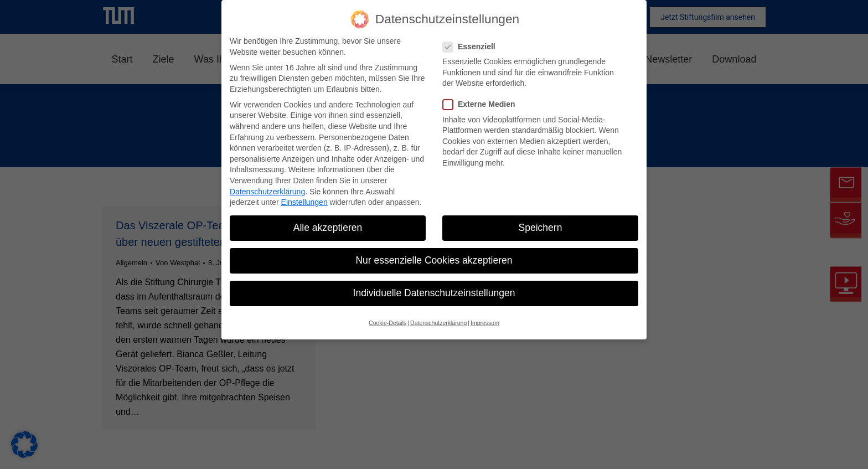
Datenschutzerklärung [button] (438, 323)
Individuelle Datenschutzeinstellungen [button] (434, 293)
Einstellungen (304, 202)
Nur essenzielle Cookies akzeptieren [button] (434, 260)
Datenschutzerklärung (267, 192)
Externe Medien (482, 104)
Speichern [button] (541, 228)
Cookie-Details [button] (387, 323)
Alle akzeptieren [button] (328, 228)
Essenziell (472, 47)
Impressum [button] (485, 323)
